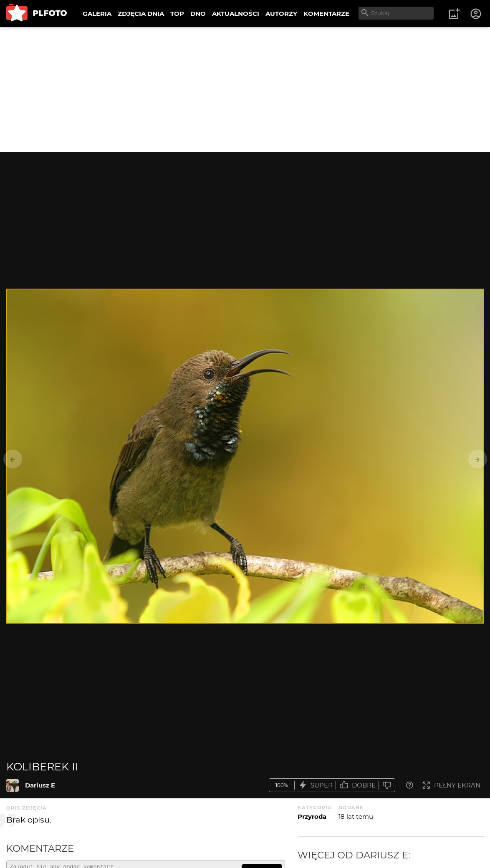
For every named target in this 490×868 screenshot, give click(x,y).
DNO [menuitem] (198, 14)
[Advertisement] (245, 90)
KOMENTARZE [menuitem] (326, 14)
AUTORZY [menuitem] (281, 14)
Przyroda (312, 816)
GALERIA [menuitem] (97, 14)
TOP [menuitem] (177, 14)
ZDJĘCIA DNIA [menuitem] (141, 14)
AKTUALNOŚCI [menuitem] (236, 14)
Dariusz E (40, 785)
